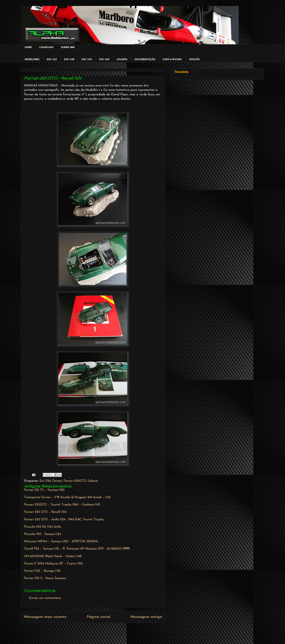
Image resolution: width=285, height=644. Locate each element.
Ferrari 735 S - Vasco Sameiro (45, 578)
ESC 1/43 (104, 59)
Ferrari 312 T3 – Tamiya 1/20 (44, 490)
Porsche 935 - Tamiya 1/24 (43, 534)
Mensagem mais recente (45, 617)
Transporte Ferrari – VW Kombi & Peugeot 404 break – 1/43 (67, 497)
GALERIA (122, 59)
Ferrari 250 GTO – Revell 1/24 (45, 512)
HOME (28, 47)
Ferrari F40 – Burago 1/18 (42, 571)
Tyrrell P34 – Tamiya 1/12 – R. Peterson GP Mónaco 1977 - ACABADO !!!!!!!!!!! (77, 549)
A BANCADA (46, 47)
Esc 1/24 (45, 481)
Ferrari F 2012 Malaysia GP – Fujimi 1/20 (53, 564)
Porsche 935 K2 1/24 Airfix (43, 527)
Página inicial (98, 617)
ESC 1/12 (52, 59)
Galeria (93, 481)
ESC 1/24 (87, 59)
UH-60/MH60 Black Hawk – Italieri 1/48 (53, 556)
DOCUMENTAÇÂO (145, 59)
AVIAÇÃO (194, 59)
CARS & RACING (172, 59)
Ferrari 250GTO (75, 481)
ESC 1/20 (69, 59)
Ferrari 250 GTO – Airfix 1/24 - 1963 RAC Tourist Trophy (64, 520)
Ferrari (57, 481)
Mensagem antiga (146, 617)
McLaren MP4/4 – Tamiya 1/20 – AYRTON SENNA (61, 542)
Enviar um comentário (45, 598)
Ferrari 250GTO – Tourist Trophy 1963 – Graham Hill (62, 505)
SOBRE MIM (68, 47)
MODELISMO (32, 59)
